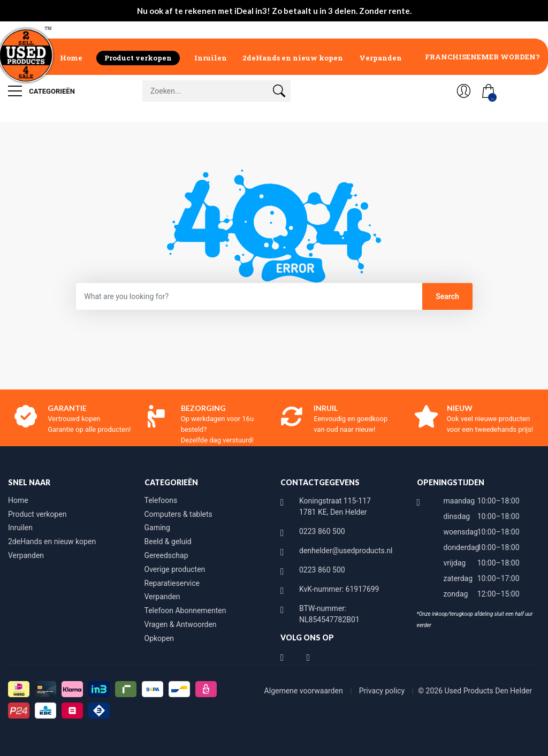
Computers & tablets (178, 514)
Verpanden (380, 58)
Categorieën (41, 91)
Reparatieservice (172, 583)
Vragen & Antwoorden (181, 624)
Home (71, 58)
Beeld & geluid (168, 541)
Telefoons (161, 500)
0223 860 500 (322, 531)
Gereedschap (166, 555)
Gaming (157, 528)
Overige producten (175, 569)
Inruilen (211, 58)
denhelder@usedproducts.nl (346, 551)
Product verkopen (138, 58)
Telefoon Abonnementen (185, 610)
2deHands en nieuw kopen (293, 58)
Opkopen (159, 638)
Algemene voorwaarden (305, 691)
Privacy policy (383, 691)
